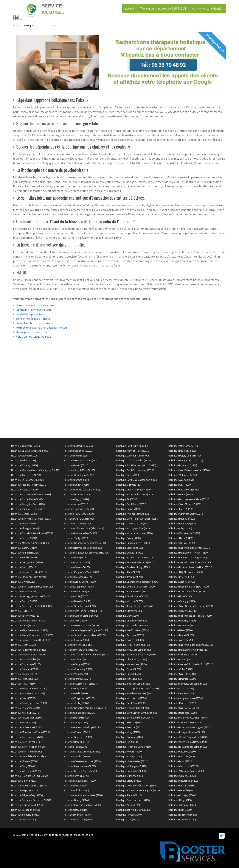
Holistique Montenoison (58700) (80, 766)
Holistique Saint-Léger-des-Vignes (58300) (85, 543)
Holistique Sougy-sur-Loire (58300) (186, 698)
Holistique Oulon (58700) (128, 669)
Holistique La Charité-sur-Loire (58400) (188, 747)
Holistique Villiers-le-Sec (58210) (132, 761)
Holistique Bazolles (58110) (77, 601)
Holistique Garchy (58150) (24, 548)
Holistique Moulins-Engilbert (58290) (29, 786)
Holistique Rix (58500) (127, 499)
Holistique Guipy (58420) (128, 485)
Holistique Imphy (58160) (24, 523)
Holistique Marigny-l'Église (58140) (186, 460)
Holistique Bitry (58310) (75, 810)
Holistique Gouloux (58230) (25, 490)
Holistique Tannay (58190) (129, 756)
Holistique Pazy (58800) (75, 786)
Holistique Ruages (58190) (24, 679)
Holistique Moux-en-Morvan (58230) (82, 625)
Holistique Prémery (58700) (77, 815)
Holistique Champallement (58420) (29, 621)
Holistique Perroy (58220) (24, 538)
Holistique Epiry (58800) (180, 810)
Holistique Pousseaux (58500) (79, 819)
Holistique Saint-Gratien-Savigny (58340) (136, 713)
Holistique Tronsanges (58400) (79, 509)
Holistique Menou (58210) (129, 679)
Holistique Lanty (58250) (23, 625)
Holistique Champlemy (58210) (132, 659)
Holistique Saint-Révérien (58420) (28, 747)
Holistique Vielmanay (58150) (183, 475)
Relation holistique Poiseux (33, 336)
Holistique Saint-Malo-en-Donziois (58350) (137, 480)
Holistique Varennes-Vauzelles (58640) (188, 718)
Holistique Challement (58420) (184, 490)
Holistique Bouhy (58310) (129, 538)
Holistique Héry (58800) (75, 688)
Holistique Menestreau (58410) (132, 664)
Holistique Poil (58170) (22, 611)
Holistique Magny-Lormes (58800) (28, 654)
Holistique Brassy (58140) (77, 800)
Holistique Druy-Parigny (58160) (132, 596)
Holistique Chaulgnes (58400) (183, 781)
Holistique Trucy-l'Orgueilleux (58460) (135, 606)
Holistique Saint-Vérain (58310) (184, 708)
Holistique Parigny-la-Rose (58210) (28, 650)
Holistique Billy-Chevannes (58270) (186, 572)
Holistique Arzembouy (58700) (79, 587)
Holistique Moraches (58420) (78, 577)
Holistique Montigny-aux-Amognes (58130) (190, 727)
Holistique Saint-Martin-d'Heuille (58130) (31, 519)
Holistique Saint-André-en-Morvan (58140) (32, 533)
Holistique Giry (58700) (180, 485)
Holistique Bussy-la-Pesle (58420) (133, 543)
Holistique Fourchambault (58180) (133, 800)
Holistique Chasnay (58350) (182, 805)
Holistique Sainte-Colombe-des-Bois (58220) (191, 664)
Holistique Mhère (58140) (181, 577)
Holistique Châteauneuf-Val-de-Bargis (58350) (87, 654)
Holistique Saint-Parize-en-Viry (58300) (135, 470)
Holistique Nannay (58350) (77, 494)
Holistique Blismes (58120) (129, 548)
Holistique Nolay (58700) (23, 698)
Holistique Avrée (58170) (76, 596)
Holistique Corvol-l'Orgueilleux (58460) (188, 737)
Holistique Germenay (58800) (78, 669)
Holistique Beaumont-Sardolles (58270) (31, 800)
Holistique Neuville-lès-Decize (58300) (83, 548)
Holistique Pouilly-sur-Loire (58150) (134, 747)
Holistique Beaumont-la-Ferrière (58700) (189, 587)
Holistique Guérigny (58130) (130, 776)
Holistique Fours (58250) (181, 509)
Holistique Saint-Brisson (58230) (80, 606)
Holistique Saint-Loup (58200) (26, 664)
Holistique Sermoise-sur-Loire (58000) (188, 684)
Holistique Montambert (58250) (132, 625)
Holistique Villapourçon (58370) (79, 698)
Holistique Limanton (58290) (182, 679)
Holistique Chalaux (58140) (182, 543)
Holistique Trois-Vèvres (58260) (27, 805)
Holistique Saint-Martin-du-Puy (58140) (135, 494)
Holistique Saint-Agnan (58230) (79, 475)
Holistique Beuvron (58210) (130, 727)
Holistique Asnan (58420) (24, 591)
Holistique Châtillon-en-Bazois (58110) (83, 611)
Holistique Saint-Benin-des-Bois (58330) (31, 494)
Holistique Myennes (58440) (78, 645)
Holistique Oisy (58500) (128, 616)
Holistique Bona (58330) (180, 761)
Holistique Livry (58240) (23, 582)
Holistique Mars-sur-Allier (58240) (80, 533)
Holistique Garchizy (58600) (182, 621)
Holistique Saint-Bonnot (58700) (27, 737)
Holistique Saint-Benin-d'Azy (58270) (82, 752)
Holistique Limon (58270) (24, 781)
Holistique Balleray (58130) (25, 465)
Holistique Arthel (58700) (24, 722)
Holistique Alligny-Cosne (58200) (80, 582)
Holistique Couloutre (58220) (78, 451)
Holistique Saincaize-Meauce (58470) (135, 718)
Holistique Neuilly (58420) (24, 567)
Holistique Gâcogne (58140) (182, 611)
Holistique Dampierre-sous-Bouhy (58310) (32, 640)
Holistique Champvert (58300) (183, 766)
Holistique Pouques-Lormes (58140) (187, 732)
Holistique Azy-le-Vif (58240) (25, 713)
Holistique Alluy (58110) (180, 528)
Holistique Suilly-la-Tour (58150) (79, 470)
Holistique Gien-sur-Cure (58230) (132, 708)
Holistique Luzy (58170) (128, 819)
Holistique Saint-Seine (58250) (131, 504)
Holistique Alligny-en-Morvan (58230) (30, 630)
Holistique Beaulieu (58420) (130, 722)
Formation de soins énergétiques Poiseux (42, 328)
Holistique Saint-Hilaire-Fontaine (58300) (136, 654)
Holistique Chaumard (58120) (26, 446)
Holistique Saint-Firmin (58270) (27, 752)
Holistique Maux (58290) (76, 557)
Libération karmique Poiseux (34, 310)
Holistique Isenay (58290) (181, 635)
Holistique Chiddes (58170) (77, 523)
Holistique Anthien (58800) (77, 562)
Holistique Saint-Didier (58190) (26, 742)
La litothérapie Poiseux (31, 314)
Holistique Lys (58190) (127, 742)
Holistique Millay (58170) (128, 732)
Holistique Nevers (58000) (129, 752)
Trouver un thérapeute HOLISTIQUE (163, 8)
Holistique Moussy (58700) (129, 601)
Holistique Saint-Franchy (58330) (80, 781)
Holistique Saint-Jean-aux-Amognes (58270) (138, 790)
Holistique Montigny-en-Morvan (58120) (188, 553)
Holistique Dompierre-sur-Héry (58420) (136, 587)
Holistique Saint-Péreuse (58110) (133, 591)
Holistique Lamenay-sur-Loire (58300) (82, 805)
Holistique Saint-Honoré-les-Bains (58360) (85, 635)
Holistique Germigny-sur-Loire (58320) (30, 596)
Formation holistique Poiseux (35, 323)
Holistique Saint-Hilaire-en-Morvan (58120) (190, 562)
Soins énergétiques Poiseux (33, 319)
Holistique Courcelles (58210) (26, 475)
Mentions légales (84, 835)
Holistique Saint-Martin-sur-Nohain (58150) (137, 519)
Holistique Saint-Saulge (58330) (132, 446)
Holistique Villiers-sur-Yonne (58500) (186, 771)
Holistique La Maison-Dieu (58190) (28, 693)
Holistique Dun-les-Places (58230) (81, 771)
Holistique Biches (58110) (24, 456)
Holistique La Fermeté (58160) (26, 727)
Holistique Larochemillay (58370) (132, 456)
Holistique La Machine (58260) (79, 446)
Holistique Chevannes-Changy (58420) (188, 557)
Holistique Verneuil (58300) (130, 553)
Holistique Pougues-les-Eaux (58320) (30, 776)
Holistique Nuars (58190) (23, 819)
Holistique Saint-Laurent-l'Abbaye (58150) (32, 587)
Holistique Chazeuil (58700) (25, 761)
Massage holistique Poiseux (33, 332)
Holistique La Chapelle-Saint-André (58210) (138, 688)
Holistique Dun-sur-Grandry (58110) (29, 572)
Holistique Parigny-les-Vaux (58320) (81, 572)
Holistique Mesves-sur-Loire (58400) (134, 557)
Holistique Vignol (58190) (76, 674)
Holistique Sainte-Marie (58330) (27, 499)
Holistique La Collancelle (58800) (27, 480)
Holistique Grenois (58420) (77, 732)
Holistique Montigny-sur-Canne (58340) (188, 650)
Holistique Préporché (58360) (131, 771)
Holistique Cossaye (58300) (130, 640)
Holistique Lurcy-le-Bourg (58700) (133, 645)
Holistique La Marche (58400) (26, 708)
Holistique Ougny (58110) (76, 499)
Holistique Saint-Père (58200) (131, 703)
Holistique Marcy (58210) (76, 465)
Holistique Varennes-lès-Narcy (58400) (188, 742)
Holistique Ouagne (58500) (77, 664)
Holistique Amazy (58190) (24, 674)
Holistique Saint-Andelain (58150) (28, 659)
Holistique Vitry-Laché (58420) (183, 446)
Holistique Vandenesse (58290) (184, 533)
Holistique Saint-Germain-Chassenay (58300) (191, 606)
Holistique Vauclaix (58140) (77, 756)
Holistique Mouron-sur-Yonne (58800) (135, 533)
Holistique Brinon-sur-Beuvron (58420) (135, 562)
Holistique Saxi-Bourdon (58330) (185, 722)
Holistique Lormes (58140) (77, 480)
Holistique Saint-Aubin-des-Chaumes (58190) (191, 645)
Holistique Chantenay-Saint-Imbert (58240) (138, 582)
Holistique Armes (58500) (129, 805)
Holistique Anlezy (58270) (181, 480)
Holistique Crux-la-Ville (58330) (79, 519)
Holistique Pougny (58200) (182, 519)
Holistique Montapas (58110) (183, 625)
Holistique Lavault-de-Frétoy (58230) (187, 591)
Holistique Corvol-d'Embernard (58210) (31, 756)
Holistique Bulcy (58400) (23, 766)
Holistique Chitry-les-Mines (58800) (134, 490)
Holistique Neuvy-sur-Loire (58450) (134, 650)
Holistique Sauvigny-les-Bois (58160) (30, 703)
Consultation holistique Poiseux (36, 305)
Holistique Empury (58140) (77, 640)
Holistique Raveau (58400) (129, 815)
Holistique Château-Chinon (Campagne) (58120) (35, 470)
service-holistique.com (34, 835)
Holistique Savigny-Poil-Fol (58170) (81, 684)
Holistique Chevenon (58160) (183, 523)
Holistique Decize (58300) (24, 601)
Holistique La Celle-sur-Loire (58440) (82, 490)
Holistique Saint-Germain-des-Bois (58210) (85, 708)
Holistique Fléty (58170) (180, 800)
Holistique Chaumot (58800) (182, 752)
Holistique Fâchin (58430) (76, 790)
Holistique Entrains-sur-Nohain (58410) (135, 693)
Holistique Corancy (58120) (130, 737)
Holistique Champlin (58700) (182, 756)
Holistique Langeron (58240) (183, 815)
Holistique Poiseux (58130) (77, 659)
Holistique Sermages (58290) (78, 737)
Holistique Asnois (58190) (181, 688)
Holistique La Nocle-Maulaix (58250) (134, 460)
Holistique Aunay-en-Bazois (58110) (29, 688)
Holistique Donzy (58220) (24, 645)
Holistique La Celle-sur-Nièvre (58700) (30, 451)
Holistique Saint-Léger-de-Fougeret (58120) (86, 630)
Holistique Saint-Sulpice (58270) (80, 713)
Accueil (130, 8)
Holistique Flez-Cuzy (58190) (183, 451)
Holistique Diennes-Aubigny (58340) (82, 460)
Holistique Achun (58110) (76, 504)
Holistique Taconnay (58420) (25, 616)
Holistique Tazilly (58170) (76, 538)
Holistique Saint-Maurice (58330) (185, 504)
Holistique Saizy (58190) (128, 509)
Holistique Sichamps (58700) (183, 654)
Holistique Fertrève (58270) (78, 679)
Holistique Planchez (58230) (182, 703)
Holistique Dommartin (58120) (79, 591)
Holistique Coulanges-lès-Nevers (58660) (137, 786)
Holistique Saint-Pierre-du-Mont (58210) (136, 465)
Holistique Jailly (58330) (76, 621)
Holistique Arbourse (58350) (130, 635)
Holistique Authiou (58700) (182, 582)
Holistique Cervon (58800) (77, 567)
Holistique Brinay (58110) (76, 742)
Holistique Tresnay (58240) (129, 577)
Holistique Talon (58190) (76, 747)
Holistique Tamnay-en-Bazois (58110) (30, 509)
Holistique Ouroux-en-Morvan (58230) (83, 761)
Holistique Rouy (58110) (23, 684)
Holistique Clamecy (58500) (130, 611)
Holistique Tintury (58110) (129, 795)
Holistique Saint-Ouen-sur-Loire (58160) (84, 795)
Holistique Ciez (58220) (75, 456)
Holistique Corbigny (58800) (182, 795)
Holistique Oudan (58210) (76, 485)
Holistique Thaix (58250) (128, 572)
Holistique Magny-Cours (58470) (184, 456)
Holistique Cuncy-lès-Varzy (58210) (186, 514)
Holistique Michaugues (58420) (132, 766)
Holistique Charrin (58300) (181, 786)
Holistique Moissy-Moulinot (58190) (134, 528)
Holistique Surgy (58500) (128, 674)
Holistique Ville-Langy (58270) (26, 771)
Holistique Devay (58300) (76, 718)
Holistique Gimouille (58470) (182, 790)
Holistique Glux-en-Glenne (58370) (81, 616)
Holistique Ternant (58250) (24, 553)
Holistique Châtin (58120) (76, 776)
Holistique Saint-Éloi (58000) (182, 674)
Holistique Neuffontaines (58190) (133, 630)
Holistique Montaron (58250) (183, 465)
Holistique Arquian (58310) (24, 790)
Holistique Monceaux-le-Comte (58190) (31, 732)
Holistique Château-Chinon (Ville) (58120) (84, 528)
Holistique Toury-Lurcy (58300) (79, 514)
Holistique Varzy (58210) (76, 722)
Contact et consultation (208, 8)
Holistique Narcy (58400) (181, 538)
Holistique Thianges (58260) (25, 528)
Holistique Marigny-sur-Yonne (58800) (30, 543)
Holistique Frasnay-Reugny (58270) (29, 485)
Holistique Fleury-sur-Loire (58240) (29, 577)
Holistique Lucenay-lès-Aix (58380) (133, 523)
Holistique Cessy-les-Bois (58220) (28, 504)
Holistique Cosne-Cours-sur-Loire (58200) (32, 635)
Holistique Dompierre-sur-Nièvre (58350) (189, 499)
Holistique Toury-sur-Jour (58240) (133, 810)
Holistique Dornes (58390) (24, 514)
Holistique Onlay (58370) (181, 669)
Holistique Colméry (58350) (182, 776)
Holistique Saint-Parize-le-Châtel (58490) (31, 606)
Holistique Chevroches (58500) (27, 718)
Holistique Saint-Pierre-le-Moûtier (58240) (189, 470)
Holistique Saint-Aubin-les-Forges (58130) (189, 548)
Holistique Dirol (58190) (128, 475)
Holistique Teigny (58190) (181, 693)
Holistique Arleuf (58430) (24, 460)
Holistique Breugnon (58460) (26, 810)
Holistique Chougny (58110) (182, 601)
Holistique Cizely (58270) (129, 781)
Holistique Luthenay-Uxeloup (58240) (82, 727)
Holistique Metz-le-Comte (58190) (81, 650)
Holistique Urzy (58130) (180, 596)
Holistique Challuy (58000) (77, 703)
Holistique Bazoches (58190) (183, 713)
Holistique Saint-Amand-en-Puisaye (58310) (190, 616)
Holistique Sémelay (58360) (25, 815)
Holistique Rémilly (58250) (24, 557)
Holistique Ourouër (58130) (182, 819)
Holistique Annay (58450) (181, 640)
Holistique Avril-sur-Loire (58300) (132, 514)
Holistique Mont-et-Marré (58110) (133, 451)
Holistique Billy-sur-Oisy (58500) (27, 795)
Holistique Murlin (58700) (76, 693)
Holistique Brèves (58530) (181, 659)
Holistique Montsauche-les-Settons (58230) (190, 567)
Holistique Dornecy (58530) (25, 669)
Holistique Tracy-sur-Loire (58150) (133, 684)
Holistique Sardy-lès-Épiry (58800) (133, 567)
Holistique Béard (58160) (181, 630)
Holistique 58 (30, 25)
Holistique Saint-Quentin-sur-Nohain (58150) (86, 553)
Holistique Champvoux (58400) (131, 621)
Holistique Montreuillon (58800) (132, 698)
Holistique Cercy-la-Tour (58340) (27, 562)
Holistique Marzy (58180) (181, 494)
